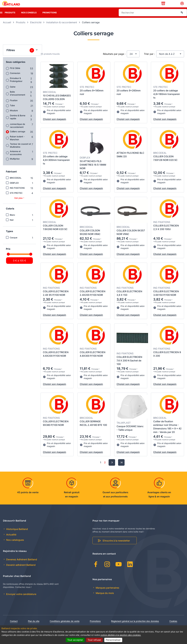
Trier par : (149, 59)
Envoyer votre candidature (21, 599)
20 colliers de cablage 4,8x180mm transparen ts (167, 99)
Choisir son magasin (55, 124)
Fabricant (11, 176)
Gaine (13, 91)
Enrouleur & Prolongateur (16, 84)
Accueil (7, 27)
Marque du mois (105, 598)
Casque (14, 242)
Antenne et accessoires (16, 157)
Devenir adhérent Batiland (21, 569)
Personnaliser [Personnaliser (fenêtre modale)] (113, 640)
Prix (8, 253)
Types (9, 236)
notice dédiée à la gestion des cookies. (121, 635)
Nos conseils (29, 17)
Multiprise (15, 163)
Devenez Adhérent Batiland (21, 564)
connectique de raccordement (17, 130)
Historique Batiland (17, 534)
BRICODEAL (16, 182)
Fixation (14, 105)
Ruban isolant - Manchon (17, 143)
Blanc (12, 219)
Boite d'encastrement (18, 98)
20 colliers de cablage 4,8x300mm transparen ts (56, 165)
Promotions (50, 17)
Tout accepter (75, 640)
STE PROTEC (16, 198)
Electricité (36, 27)
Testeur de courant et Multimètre (20, 150)
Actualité (11, 539)
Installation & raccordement (62, 27)
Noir (12, 224)
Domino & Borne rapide (18, 122)
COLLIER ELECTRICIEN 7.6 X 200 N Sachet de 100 (129, 365)
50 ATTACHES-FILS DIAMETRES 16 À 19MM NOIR (93, 169)
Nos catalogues (15, 544)
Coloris (10, 213)
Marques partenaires (107, 592)
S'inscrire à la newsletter (116, 545)
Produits (10, 17)
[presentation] (1, 17)
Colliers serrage (18, 136)
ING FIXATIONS (17, 192)
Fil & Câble (15, 73)
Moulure (14, 115)
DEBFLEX (14, 187)
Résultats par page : (114, 59)
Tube (12, 110)
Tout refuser (94, 640)
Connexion (15, 78)
